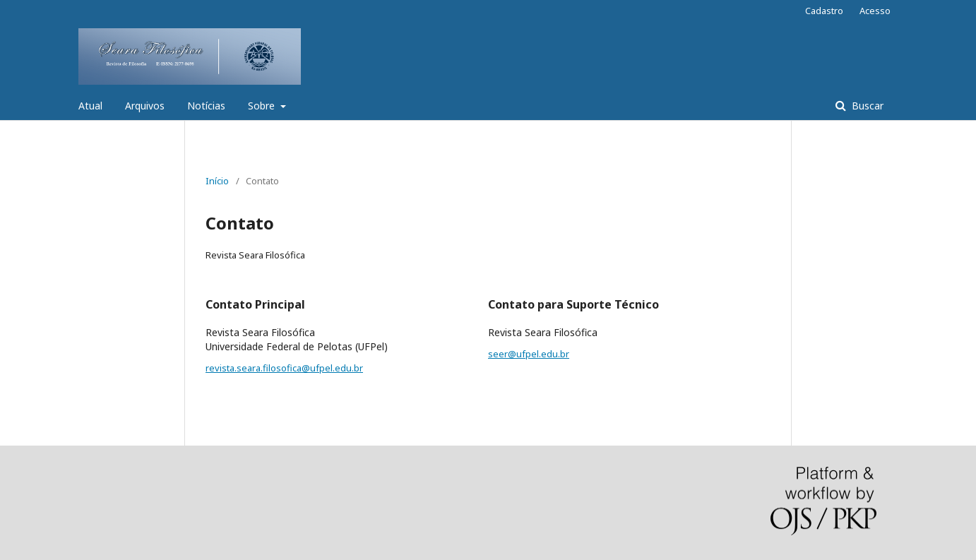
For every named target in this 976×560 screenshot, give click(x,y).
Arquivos (145, 106)
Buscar (866, 106)
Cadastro (824, 11)
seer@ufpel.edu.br (529, 354)
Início (217, 181)
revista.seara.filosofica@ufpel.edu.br (284, 368)
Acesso (875, 11)
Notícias (206, 106)
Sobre (263, 106)
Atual (90, 106)
